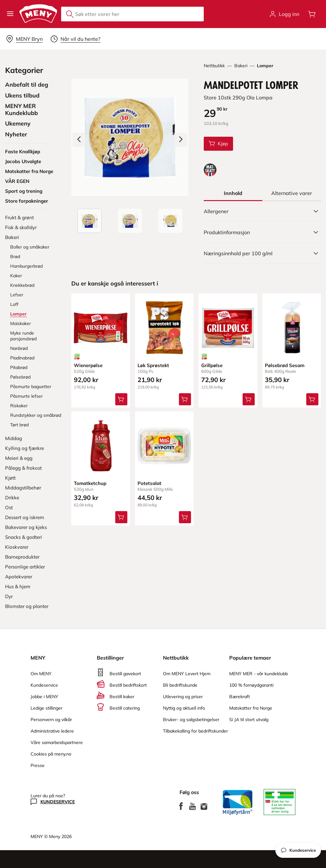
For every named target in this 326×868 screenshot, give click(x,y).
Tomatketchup (90, 483)
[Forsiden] (130, 221)
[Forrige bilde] (79, 140)
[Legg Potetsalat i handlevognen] (185, 517)
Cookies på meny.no (51, 754)
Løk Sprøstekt (153, 365)
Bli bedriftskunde (180, 685)
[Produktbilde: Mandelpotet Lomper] (89, 221)
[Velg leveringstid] (75, 39)
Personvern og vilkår (51, 720)
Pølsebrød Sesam (285, 365)
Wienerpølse (88, 365)
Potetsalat (149, 483)
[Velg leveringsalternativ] (24, 39)
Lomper (265, 66)
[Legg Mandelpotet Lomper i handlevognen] (218, 144)
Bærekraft (240, 697)
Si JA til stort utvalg (249, 720)
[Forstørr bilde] (130, 137)
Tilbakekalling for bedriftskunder (195, 731)
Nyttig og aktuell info (184, 708)
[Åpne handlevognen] (312, 14)
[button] (10, 14)
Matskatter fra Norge (251, 708)
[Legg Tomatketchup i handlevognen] (121, 517)
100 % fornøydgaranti (251, 685)
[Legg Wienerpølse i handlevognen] (121, 399)
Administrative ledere (52, 731)
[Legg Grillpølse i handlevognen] (249, 399)
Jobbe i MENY (44, 697)
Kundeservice (44, 685)
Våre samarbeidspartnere (57, 742)
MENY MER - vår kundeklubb (259, 674)
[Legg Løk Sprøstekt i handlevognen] (185, 399)
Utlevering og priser (183, 697)
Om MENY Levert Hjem (187, 674)
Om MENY (41, 674)
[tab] (233, 193)
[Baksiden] (170, 221)
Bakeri (241, 66)
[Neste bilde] (181, 140)
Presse (38, 765)
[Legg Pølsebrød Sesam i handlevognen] (312, 399)
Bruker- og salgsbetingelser (191, 720)
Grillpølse (212, 365)
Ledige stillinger (46, 708)
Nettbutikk (214, 66)
